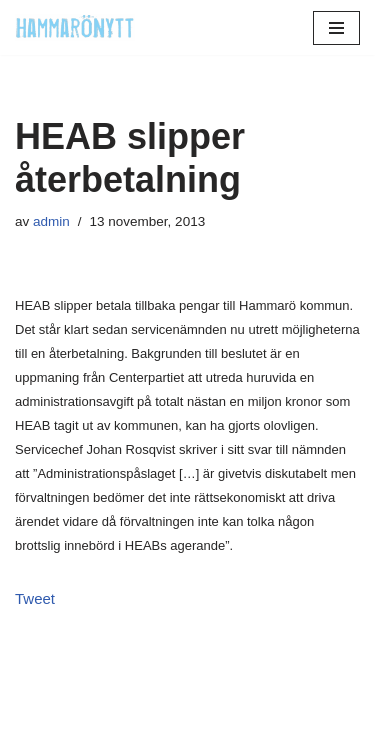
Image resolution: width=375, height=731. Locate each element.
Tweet (35, 598)
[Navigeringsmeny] (336, 28)
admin (51, 221)
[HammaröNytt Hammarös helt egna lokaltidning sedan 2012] (75, 27)
